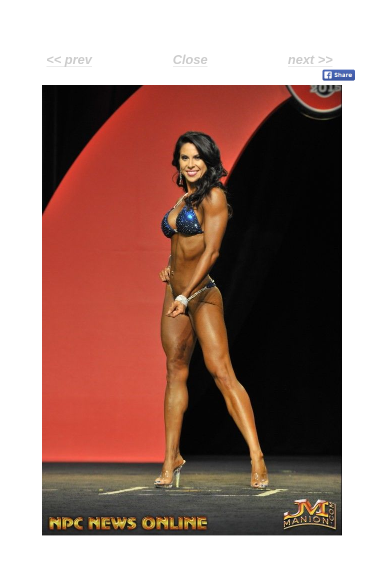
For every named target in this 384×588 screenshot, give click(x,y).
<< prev (69, 60)
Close (190, 60)
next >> (310, 60)
